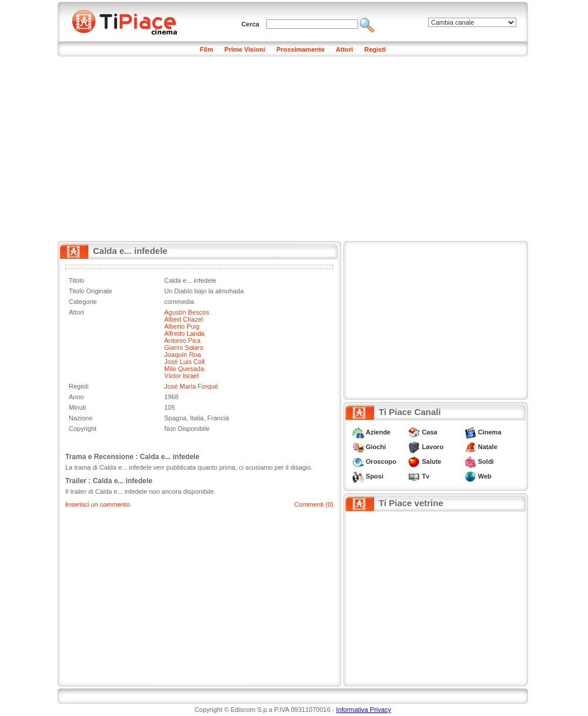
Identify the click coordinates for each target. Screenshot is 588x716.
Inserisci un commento (98, 504)
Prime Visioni (245, 49)
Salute (431, 461)
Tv (425, 476)
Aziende (378, 432)
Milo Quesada (184, 369)
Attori (344, 49)
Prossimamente (300, 49)
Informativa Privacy (364, 710)
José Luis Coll (184, 362)
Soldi (486, 461)
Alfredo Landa (184, 333)
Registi (375, 49)
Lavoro (432, 447)
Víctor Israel (181, 376)
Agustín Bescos (186, 312)
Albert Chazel (183, 319)
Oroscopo (381, 461)
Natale (488, 447)
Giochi (376, 447)
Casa (429, 432)
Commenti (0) (314, 504)
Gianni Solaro (184, 347)
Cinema (490, 432)
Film (207, 49)
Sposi (375, 476)
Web (485, 476)
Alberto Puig (182, 326)
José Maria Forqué (191, 386)
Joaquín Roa (182, 354)
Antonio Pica (182, 340)
